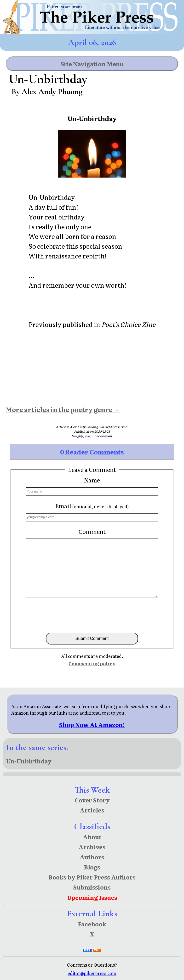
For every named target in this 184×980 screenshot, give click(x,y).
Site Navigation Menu (92, 64)
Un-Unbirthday (29, 761)
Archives (92, 847)
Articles (92, 810)
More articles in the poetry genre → (63, 409)
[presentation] (92, 615)
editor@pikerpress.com (92, 973)
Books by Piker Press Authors (92, 877)
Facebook (92, 924)
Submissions (92, 887)
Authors (92, 857)
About (92, 837)
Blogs (92, 867)
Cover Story (92, 800)
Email (92, 506)
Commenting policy (92, 664)
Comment (92, 531)
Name (92, 480)
